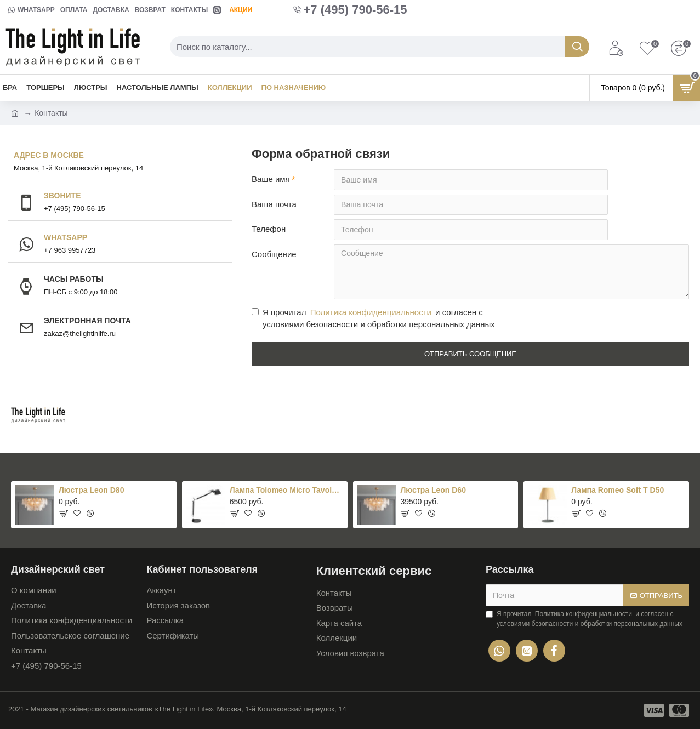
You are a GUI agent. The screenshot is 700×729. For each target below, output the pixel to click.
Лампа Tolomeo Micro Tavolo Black (287, 491)
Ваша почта (274, 204)
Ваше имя (271, 179)
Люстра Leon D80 (91, 491)
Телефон (269, 229)
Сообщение (274, 255)
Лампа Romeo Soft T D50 (618, 491)
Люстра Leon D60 (433, 491)
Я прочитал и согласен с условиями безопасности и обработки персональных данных (373, 318)
